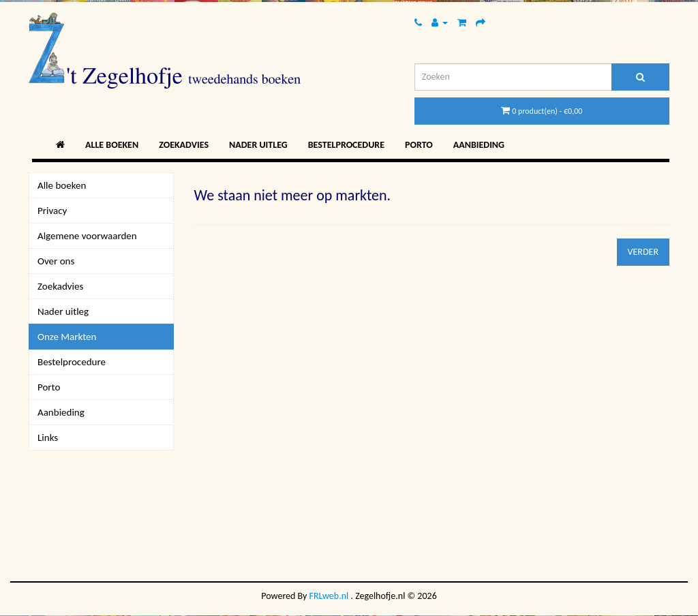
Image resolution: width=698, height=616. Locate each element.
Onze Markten (67, 337)
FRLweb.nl (329, 596)
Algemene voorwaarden (87, 236)
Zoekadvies (184, 145)
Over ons (56, 261)
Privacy (52, 211)
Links (48, 437)
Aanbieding (479, 145)
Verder (643, 252)
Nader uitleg (258, 145)
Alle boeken (112, 145)
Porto (419, 145)
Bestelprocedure (346, 145)
